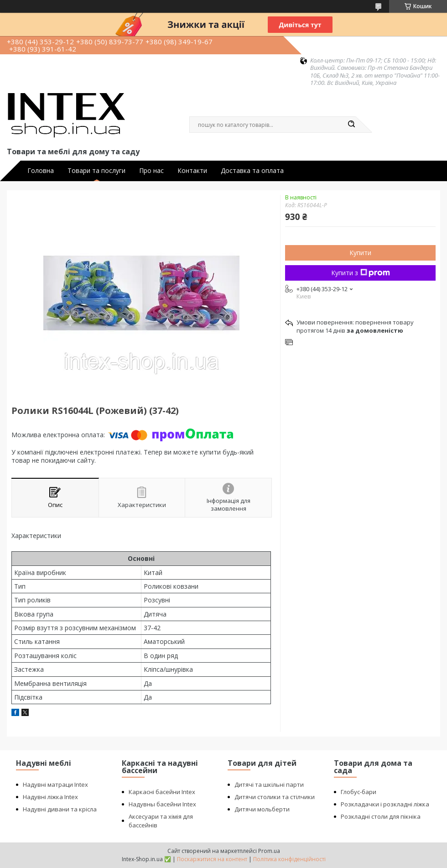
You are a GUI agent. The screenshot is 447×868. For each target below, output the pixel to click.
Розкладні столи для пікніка (381, 816)
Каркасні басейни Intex (162, 792)
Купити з (361, 273)
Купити (360, 253)
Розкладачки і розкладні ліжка (385, 804)
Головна (41, 171)
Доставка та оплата (252, 171)
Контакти (192, 171)
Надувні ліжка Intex (50, 797)
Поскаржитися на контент (212, 859)
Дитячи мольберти (262, 809)
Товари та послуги (96, 171)
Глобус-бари (359, 792)
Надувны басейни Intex (162, 804)
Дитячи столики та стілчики (275, 797)
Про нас (151, 171)
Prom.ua (269, 851)
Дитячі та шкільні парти (269, 784)
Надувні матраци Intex (55, 784)
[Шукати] (351, 125)
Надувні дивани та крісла (60, 809)
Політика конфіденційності (289, 859)
